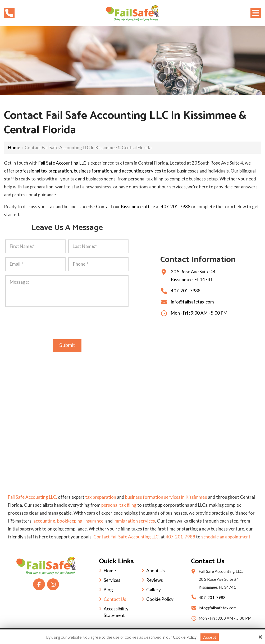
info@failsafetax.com (192, 302)
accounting (44, 521)
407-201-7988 (176, 207)
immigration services (134, 521)
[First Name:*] (35, 246)
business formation (93, 171)
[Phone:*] (98, 264)
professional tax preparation (44, 171)
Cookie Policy (185, 637)
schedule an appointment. (226, 537)
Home (14, 148)
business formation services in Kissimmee (166, 497)
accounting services (141, 171)
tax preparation (101, 497)
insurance (94, 521)
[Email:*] (35, 264)
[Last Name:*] (98, 246)
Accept (210, 637)
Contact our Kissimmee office (125, 207)
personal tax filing (119, 505)
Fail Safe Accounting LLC (62, 163)
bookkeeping (70, 521)
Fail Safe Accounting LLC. (33, 497)
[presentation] (67, 322)
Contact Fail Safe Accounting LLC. (127, 537)
